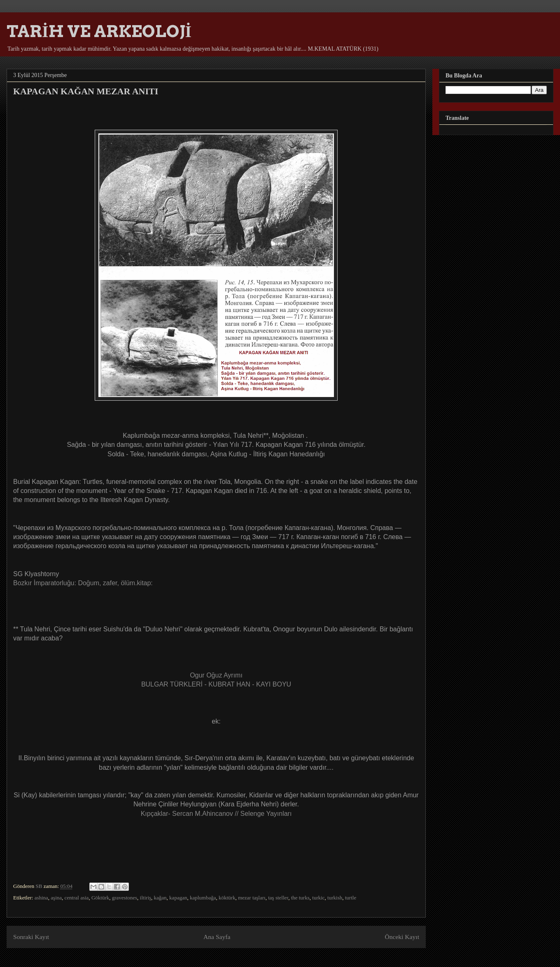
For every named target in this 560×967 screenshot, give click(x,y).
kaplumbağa (203, 898)
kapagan (178, 898)
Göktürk (100, 898)
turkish (335, 898)
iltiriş (146, 898)
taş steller (278, 898)
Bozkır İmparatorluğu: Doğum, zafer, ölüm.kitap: (83, 583)
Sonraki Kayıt (31, 937)
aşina (56, 898)
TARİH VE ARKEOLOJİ (99, 31)
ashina (41, 898)
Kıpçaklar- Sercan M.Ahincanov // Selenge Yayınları (216, 814)
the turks (300, 898)
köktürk (227, 898)
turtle (351, 898)
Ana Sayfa (217, 937)
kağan (160, 898)
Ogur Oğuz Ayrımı (216, 675)
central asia (77, 898)
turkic (318, 898)
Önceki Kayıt (402, 937)
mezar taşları (252, 898)
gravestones (125, 898)
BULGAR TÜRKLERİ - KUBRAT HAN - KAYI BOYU (216, 684)
